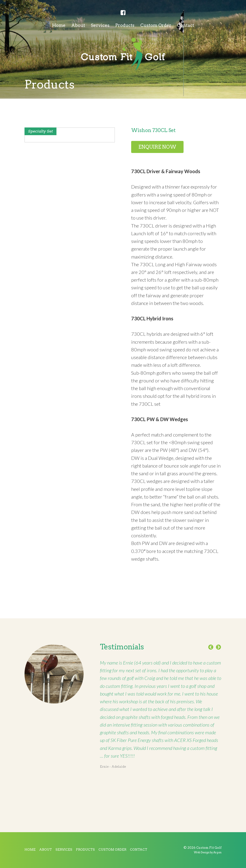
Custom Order (156, 25)
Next (219, 647)
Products (125, 25)
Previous (211, 647)
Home (59, 25)
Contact (186, 25)
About (78, 25)
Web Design (202, 852)
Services (100, 25)
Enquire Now (157, 147)
